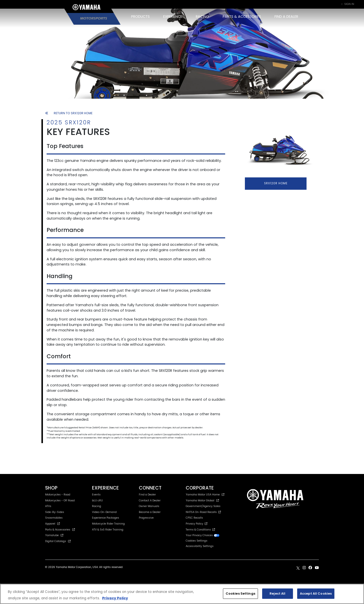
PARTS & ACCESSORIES (242, 17)
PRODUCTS (140, 17)
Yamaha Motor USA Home (205, 495)
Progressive (146, 518)
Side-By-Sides (55, 512)
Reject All (277, 594)
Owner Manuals (149, 506)
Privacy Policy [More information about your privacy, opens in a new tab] (115, 598)
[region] (182, 594)
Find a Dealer (147, 495)
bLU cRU (97, 500)
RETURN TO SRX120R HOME (69, 113)
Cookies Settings (197, 541)
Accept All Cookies (316, 594)
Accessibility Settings (200, 546)
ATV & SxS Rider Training (108, 530)
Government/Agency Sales (203, 506)
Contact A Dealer (150, 500)
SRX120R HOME (276, 183)
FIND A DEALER (286, 17)
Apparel (53, 524)
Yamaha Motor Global (202, 500)
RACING (202, 17)
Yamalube (54, 535)
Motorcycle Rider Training (108, 524)
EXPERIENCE (173, 17)
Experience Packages (106, 518)
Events (96, 495)
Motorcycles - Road (58, 495)
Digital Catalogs (58, 541)
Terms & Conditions (200, 530)
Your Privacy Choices (203, 535)
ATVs (48, 506)
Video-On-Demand (104, 512)
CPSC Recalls (194, 518)
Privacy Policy (197, 524)
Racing (97, 506)
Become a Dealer (150, 512)
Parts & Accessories (60, 530)
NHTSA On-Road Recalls (203, 512)
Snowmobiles (54, 518)
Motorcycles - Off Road (60, 500)
